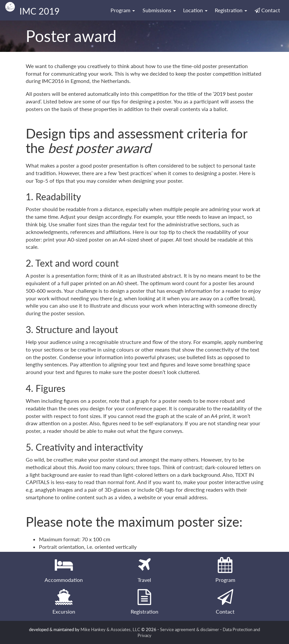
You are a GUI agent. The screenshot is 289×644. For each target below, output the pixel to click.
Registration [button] (231, 10)
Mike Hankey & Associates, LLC (110, 629)
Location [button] (195, 10)
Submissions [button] (159, 10)
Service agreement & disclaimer (190, 629)
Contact (267, 10)
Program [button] (123, 10)
